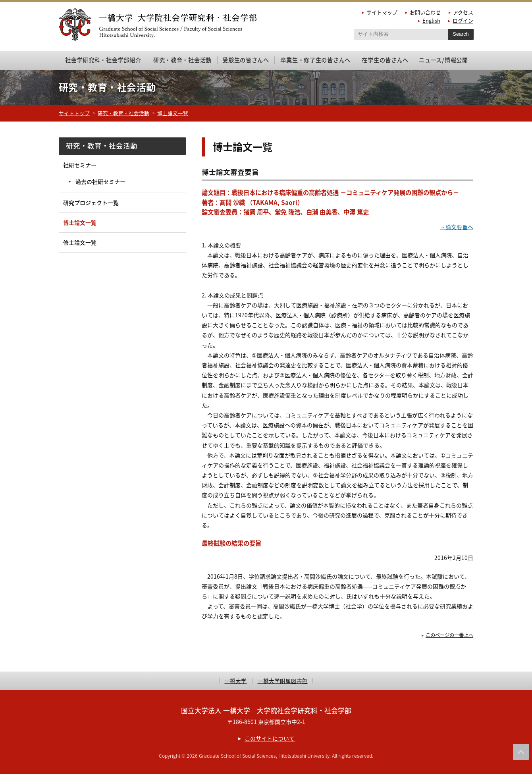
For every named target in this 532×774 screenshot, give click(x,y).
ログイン (463, 20)
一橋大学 (235, 681)
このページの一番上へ (447, 635)
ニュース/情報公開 (443, 60)
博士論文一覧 (173, 113)
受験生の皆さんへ (246, 60)
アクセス (463, 12)
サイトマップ (382, 12)
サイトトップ (74, 113)
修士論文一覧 (80, 242)
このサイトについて (270, 738)
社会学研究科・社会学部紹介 (103, 60)
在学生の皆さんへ (385, 60)
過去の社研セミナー (100, 181)
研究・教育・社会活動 (182, 60)
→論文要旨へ (457, 227)
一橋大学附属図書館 (283, 681)
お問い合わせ (425, 12)
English (431, 20)
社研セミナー (80, 165)
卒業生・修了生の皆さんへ (315, 60)
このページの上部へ (521, 752)
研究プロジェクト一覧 (91, 203)
